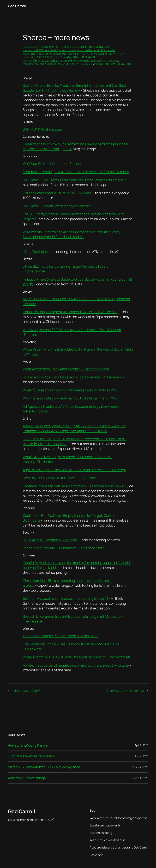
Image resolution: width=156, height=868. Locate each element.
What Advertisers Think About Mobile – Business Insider (66, 369)
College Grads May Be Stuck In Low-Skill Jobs (57, 193)
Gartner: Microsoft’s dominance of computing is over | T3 (67, 598)
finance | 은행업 (68, 50)
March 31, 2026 (140, 767)
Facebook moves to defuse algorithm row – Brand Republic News (73, 486)
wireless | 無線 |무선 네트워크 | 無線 (113, 64)
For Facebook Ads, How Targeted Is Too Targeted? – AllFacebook (73, 377)
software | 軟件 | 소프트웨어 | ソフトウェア (96, 60)
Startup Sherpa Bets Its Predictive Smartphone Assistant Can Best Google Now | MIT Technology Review (75, 88)
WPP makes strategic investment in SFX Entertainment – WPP (71, 398)
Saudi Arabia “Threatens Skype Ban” (51, 540)
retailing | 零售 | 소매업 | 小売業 (79, 57)
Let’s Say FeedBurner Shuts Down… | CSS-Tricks (59, 478)
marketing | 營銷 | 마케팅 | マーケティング (71, 54)
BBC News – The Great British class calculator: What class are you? (74, 180)
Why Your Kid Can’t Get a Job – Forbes (52, 163)
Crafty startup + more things (125, 691)
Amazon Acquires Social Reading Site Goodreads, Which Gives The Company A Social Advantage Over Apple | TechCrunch (74, 428)
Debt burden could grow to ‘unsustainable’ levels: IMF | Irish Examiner (76, 172)
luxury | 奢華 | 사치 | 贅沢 (35, 54)
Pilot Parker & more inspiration (31, 756)
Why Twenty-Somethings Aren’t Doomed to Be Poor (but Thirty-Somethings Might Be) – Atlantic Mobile (72, 234)
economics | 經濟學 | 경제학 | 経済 (40, 50)
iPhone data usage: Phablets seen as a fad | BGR (60, 636)
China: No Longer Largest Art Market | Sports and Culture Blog (71, 312)
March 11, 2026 (140, 778)
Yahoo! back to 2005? (26, 691)
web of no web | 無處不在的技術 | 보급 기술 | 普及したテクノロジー (58, 64)
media (67, 149)
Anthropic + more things (27, 778)
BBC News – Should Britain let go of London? (57, 206)
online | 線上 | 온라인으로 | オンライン (43, 57)
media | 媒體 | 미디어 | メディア (110, 54)
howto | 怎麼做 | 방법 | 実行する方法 (96, 50)
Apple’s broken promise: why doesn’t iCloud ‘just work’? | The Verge (74, 470)
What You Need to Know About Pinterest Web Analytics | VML (70, 390)
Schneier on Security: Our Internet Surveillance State (64, 548)
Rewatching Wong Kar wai (28, 745)
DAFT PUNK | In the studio (42, 129)
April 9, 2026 (142, 745)
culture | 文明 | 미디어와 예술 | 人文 (91, 47)
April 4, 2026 (142, 756)
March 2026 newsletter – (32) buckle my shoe (44, 767)
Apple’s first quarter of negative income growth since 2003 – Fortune (76, 665)
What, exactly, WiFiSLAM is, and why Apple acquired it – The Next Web (77, 657)
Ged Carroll (17, 6)
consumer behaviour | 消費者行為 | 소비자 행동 (47, 47)
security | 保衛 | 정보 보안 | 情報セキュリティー (47, 60)
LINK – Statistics (35, 252)
